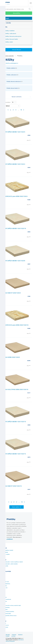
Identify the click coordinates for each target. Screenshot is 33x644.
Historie (3, 595)
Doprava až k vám (5, 582)
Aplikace (3, 580)
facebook (20, 635)
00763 (29, 232)
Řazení (2, 106)
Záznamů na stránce (6, 102)
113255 (29, 328)
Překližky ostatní (9, 42)
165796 (29, 361)
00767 (29, 264)
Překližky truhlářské (9, 31)
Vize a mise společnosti (6, 599)
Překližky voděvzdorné (10, 33)
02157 (29, 489)
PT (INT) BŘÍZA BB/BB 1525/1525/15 (14, 454)
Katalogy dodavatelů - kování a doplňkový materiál (12, 562)
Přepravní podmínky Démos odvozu (9, 616)
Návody (3, 576)
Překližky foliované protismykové (13, 36)
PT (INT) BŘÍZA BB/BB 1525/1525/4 (14, 164)
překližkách (10, 539)
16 (21, 110)
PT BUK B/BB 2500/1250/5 (11, 357)
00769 (29, 425)
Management (4, 597)
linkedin (8, 636)
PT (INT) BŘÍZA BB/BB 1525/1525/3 (14, 132)
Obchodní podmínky (5, 607)
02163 (29, 167)
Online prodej (4, 586)
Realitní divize (4, 601)
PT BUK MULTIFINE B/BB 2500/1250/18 (15, 389)
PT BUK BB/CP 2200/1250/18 (12, 486)
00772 (29, 457)
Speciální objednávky (5, 584)
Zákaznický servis (5, 625)
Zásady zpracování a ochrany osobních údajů (11, 605)
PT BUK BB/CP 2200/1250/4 (12, 293)
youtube (13, 636)
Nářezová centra (4, 627)
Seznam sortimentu (21, 97)
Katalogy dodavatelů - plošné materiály (9, 564)
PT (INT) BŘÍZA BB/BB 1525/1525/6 (14, 261)
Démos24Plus (17, 13)
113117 (29, 393)
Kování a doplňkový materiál (7, 550)
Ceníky (2, 574)
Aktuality (8, 635)
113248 (29, 200)
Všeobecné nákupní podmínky (7, 612)
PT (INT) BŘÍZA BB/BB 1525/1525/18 (14, 228)
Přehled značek (4, 609)
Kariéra (2, 603)
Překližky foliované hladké (11, 39)
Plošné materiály (6, 23)
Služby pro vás (4, 588)
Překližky (5, 27)
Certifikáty (3, 578)
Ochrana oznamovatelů (6, 614)
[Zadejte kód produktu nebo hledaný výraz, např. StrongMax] (16, 9)
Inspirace (14, 635)
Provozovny (3, 623)
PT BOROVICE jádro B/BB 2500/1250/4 (15, 196)
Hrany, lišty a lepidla (5, 554)
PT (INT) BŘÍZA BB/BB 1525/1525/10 (14, 422)
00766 (29, 135)
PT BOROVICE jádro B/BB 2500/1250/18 (16, 325)
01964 (29, 296)
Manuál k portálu (4, 566)
